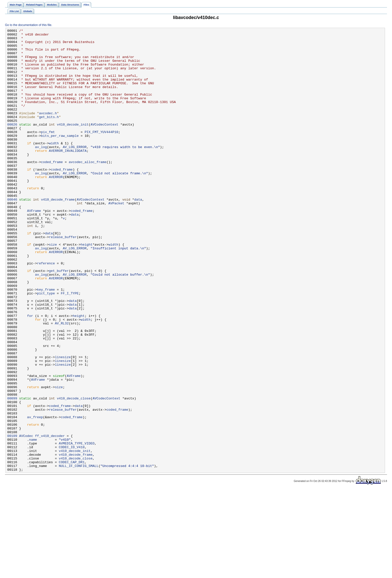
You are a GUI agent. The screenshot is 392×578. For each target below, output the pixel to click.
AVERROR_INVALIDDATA (68, 175)
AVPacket (116, 238)
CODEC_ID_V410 (72, 531)
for (30, 373)
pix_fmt (48, 153)
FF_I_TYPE (70, 346)
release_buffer (63, 279)
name (33, 522)
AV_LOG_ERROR (75, 171)
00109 (12, 517)
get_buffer (59, 319)
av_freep (35, 495)
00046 (12, 234)
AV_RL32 (62, 382)
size (53, 288)
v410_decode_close (74, 472)
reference (46, 310)
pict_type (46, 346)
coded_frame (52, 189)
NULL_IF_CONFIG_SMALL (79, 553)
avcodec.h (48, 130)
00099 (12, 472)
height (87, 288)
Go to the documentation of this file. (29, 25)
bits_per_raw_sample (60, 157)
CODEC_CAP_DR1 (72, 549)
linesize (63, 423)
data (138, 234)
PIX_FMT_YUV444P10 (101, 153)
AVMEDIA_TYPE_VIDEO (77, 526)
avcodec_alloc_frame (88, 189)
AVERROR (56, 207)
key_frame (46, 342)
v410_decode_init (73, 144)
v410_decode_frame (58, 234)
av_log (41, 171)
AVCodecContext (104, 144)
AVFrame (34, 247)
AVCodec (26, 517)
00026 (12, 144)
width (54, 166)
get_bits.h (49, 135)
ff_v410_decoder (50, 517)
